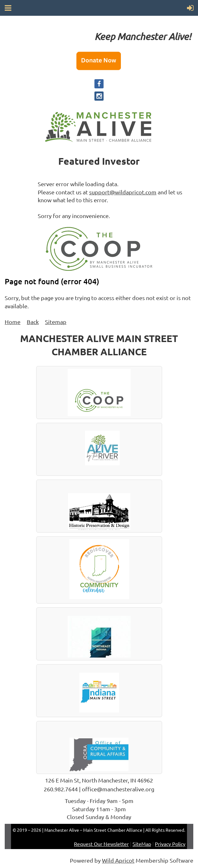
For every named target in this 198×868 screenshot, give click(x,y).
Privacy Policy (170, 844)
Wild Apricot (118, 860)
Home (13, 322)
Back (33, 322)
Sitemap (56, 322)
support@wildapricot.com (123, 192)
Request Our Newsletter (101, 844)
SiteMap (142, 844)
